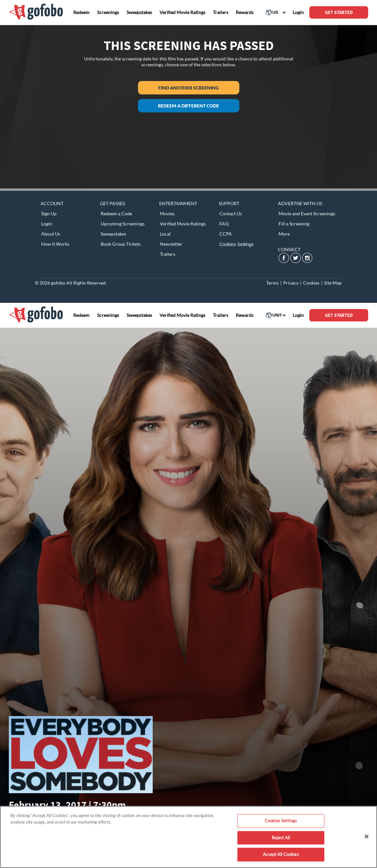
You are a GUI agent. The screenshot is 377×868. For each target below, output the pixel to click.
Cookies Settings (237, 244)
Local (165, 234)
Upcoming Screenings (123, 224)
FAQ (224, 224)
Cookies (311, 283)
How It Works (55, 244)
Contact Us (231, 213)
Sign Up (49, 213)
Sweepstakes (113, 234)
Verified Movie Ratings (183, 224)
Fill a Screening (294, 224)
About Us (51, 234)
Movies (167, 213)
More (284, 234)
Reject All (281, 838)
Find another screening (188, 88)
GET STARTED (339, 12)
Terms (272, 283)
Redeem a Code (116, 213)
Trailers (168, 254)
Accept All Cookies (281, 854)
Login (47, 224)
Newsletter (171, 244)
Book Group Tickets (121, 244)
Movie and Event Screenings (307, 213)
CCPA (226, 234)
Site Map (333, 283)
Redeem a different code (188, 106)
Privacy (291, 283)
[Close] (367, 837)
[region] (188, 837)
